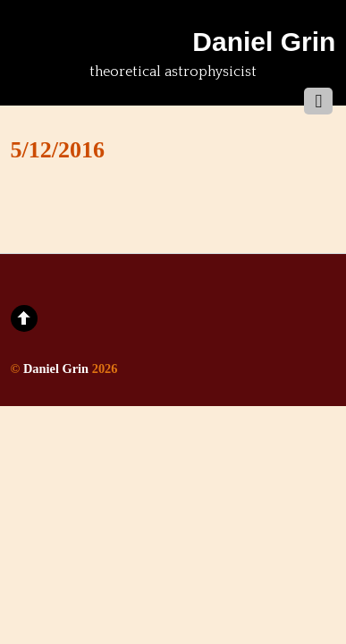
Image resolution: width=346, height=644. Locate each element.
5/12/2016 (58, 150)
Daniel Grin (56, 369)
